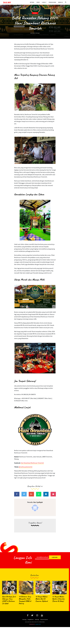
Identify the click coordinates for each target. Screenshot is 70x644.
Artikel (32, 2)
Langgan (55, 557)
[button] (66, 2)
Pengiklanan (52, 2)
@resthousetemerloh (26, 467)
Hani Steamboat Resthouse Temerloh (32, 463)
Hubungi (37, 619)
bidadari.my (32, 624)
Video (38, 2)
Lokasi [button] (44, 2)
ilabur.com (38, 624)
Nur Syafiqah (36, 33)
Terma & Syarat (44, 619)
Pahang (35, 13)
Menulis (61, 2)
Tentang (24, 619)
